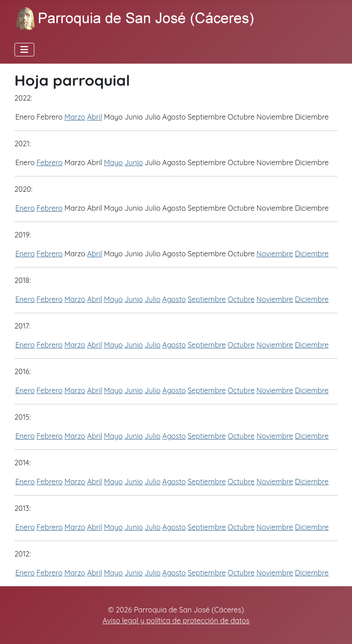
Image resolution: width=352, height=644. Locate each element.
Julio (153, 299)
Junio (134, 162)
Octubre (241, 299)
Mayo (113, 162)
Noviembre (275, 254)
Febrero (50, 162)
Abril (95, 117)
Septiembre (207, 299)
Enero (25, 208)
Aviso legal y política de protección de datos (176, 621)
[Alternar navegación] (24, 50)
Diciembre (312, 254)
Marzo (75, 117)
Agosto (174, 299)
